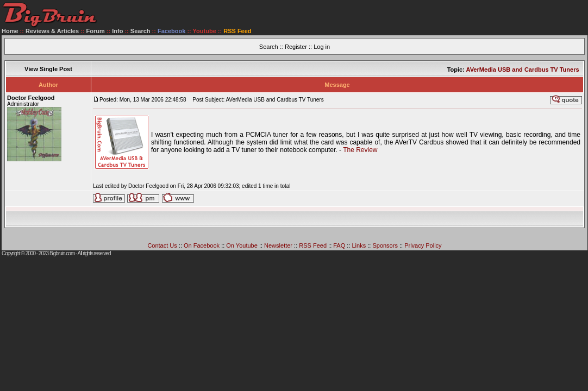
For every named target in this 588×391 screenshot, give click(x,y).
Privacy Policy (423, 245)
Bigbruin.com (62, 253)
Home (10, 31)
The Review (360, 150)
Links (359, 245)
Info (117, 31)
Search (140, 31)
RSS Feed (313, 245)
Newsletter (278, 245)
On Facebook (202, 245)
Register (296, 47)
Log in (322, 47)
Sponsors (385, 245)
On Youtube (242, 245)
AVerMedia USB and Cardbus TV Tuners (523, 70)
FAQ (339, 245)
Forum (96, 31)
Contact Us (162, 245)
